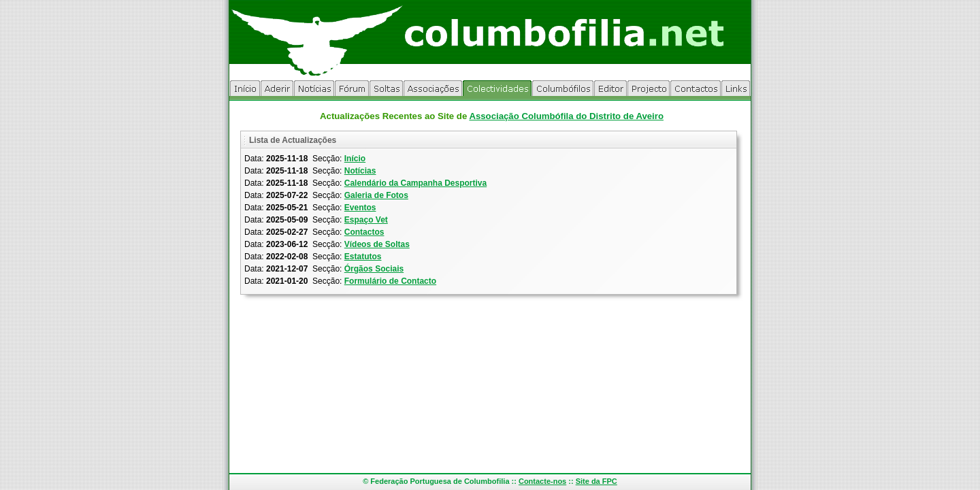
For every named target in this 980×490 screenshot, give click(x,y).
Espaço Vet (366, 220)
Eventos (360, 208)
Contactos (364, 232)
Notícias (360, 171)
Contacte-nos (542, 481)
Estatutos (363, 257)
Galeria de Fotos (376, 195)
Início (355, 159)
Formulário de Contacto (390, 281)
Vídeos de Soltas (377, 244)
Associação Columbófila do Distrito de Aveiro (566, 116)
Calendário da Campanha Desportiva (415, 183)
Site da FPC (597, 481)
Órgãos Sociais (374, 269)
